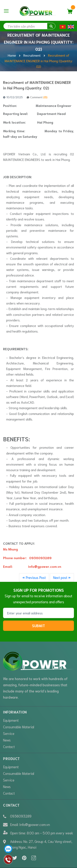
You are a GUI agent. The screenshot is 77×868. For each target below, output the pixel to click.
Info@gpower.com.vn (35, 808)
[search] (29, 26)
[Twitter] (15, 842)
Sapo (41, 862)
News (7, 724)
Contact (9, 730)
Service (9, 717)
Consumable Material (19, 710)
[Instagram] (34, 842)
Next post (62, 577)
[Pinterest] (24, 842)
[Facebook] (5, 842)
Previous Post (34, 577)
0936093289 (21, 800)
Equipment (11, 704)
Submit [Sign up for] (38, 626)
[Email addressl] (38, 613)
